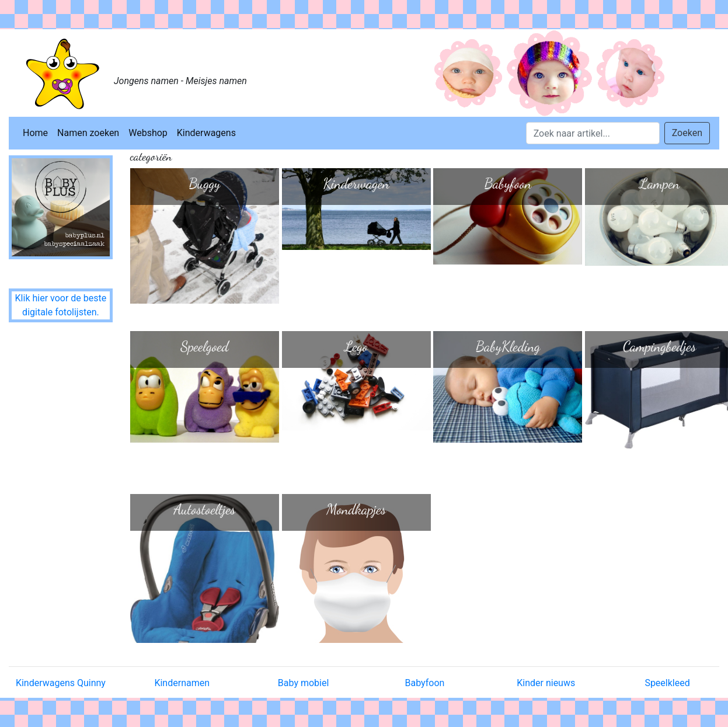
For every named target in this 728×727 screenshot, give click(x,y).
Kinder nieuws (546, 683)
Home (35, 133)
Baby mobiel (304, 683)
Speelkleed (667, 683)
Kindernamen (182, 683)
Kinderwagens (206, 133)
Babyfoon (424, 683)
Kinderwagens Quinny (61, 683)
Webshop (148, 133)
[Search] (593, 133)
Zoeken (687, 133)
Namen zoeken (88, 133)
